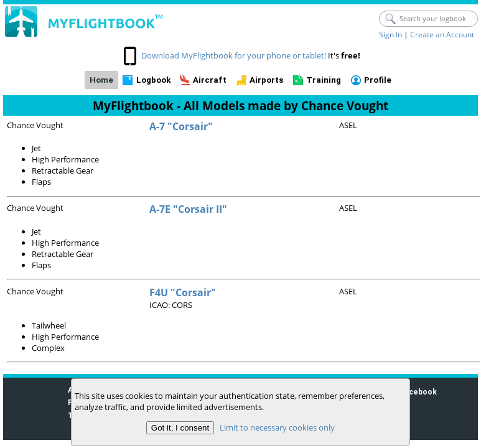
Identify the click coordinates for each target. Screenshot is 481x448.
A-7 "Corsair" (181, 126)
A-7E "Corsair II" (188, 209)
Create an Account (442, 35)
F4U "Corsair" (183, 292)
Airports (267, 80)
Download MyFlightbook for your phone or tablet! (234, 55)
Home (101, 80)
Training (324, 80)
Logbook (153, 80)
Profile (378, 80)
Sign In (390, 35)
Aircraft (210, 80)
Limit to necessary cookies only (277, 427)
